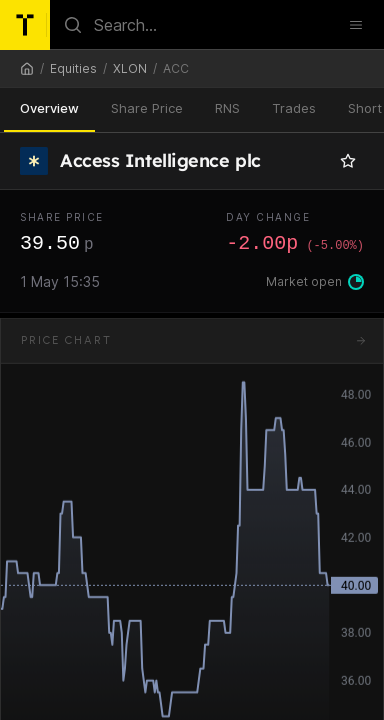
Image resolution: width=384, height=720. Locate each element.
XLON (130, 68)
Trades (294, 108)
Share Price (147, 108)
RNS (227, 108)
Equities (73, 68)
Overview (49, 108)
